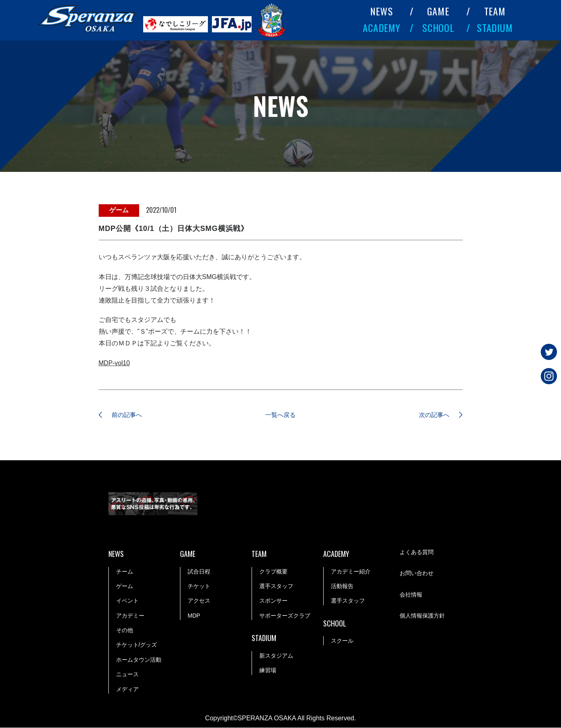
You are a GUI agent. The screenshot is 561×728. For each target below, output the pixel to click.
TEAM (495, 11)
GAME (438, 11)
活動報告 (342, 586)
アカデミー (130, 616)
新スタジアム (276, 656)
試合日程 (199, 572)
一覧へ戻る (281, 415)
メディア (127, 690)
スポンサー (273, 601)
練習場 (268, 671)
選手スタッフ (276, 586)
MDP (194, 616)
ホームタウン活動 (139, 660)
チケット (199, 586)
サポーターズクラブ (285, 616)
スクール (342, 641)
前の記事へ (129, 415)
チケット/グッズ (137, 645)
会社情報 (411, 595)
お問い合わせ (417, 574)
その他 (125, 631)
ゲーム (125, 586)
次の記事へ (432, 415)
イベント (127, 601)
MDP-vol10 (115, 363)
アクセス (199, 601)
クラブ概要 (273, 572)
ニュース (127, 675)
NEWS (382, 11)
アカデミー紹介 (351, 572)
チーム (125, 572)
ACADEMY (382, 28)
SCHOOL (438, 28)
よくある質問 (417, 553)
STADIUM (495, 28)
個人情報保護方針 (422, 616)
